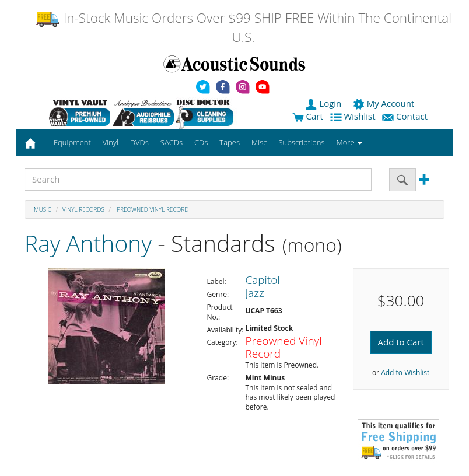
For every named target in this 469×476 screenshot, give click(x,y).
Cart (308, 116)
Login (324, 103)
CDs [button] (201, 142)
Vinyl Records (83, 209)
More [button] (349, 142)
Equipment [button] (72, 142)
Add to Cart (401, 342)
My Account (385, 103)
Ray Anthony (88, 243)
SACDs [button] (171, 142)
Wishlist (354, 116)
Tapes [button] (230, 142)
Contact (406, 116)
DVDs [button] (139, 142)
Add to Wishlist (405, 372)
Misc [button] (259, 142)
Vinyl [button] (111, 142)
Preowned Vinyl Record (152, 209)
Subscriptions (301, 142)
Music (43, 209)
